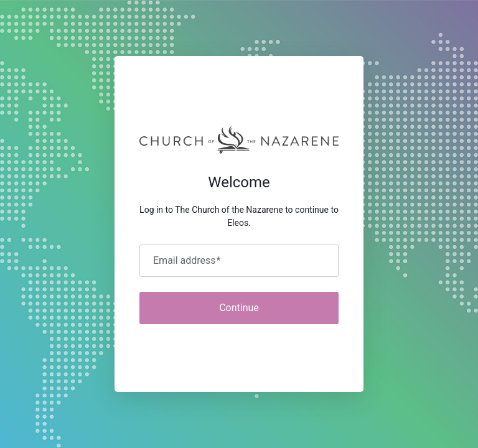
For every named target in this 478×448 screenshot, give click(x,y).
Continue (239, 308)
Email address (187, 261)
